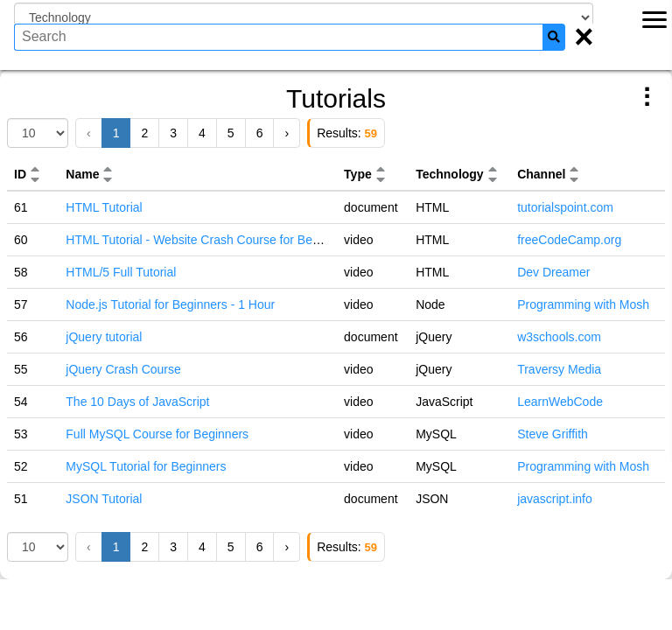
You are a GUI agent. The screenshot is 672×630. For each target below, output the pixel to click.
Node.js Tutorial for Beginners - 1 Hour (170, 304)
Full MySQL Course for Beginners (157, 434)
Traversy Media (559, 369)
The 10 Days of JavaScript (137, 402)
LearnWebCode (560, 402)
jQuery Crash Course (123, 369)
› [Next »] (287, 133)
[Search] (554, 37)
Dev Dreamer (553, 272)
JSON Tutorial (104, 499)
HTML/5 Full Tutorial (121, 272)
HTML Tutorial (104, 207)
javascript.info (555, 499)
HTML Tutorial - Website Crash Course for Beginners (209, 240)
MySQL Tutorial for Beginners (146, 466)
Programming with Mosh (583, 304)
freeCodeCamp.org (569, 240)
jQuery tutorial (104, 337)
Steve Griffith (553, 434)
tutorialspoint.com (565, 207)
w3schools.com (559, 337)
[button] (35, 169)
